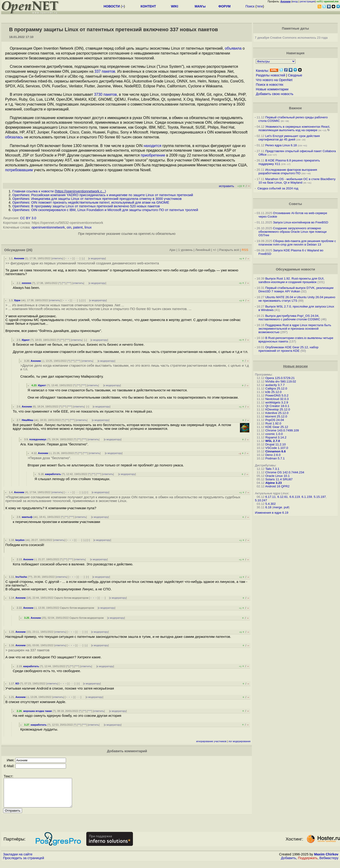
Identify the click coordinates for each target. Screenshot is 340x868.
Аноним (19, 258)
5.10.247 (261, 500)
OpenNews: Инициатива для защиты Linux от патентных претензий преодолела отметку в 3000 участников (97, 199)
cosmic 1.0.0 (274, 434)
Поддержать (308, 864)
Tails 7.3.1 (272, 469)
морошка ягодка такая (37, 711)
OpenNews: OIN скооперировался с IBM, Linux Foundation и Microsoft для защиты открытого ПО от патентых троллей (105, 210)
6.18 (268, 507)
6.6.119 (295, 497)
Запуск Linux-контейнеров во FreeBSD (301, 222)
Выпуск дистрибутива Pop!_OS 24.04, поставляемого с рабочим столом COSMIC (289, 318)
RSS (245, 250)
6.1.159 (307, 497)
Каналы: (262, 71)
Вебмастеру (329, 864)
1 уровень (185, 250)
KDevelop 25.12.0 (278, 409)
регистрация (307, 1)
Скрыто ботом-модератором (71, 598)
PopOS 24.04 (275, 420)
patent (78, 227)
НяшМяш (27, 420)
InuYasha (21, 577)
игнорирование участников (211, 741)
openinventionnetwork (48, 227)
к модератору (97, 258)
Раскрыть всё (229, 250)
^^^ (69, 283)
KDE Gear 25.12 (277, 427)
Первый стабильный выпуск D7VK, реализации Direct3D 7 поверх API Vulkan (296, 290)
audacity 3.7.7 (275, 385)
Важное (295, 108)
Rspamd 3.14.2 (276, 437)
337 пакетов (105, 71)
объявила (233, 48)
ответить (57, 258)
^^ (64, 283)
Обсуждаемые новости (295, 269)
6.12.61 (283, 497)
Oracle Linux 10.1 (278, 476)
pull (286, 507)
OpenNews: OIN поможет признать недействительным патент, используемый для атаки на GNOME (91, 202)
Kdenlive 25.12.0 (277, 413)
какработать (53, 474)
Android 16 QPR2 (277, 486)
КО (17, 683)
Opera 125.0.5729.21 (280, 378)
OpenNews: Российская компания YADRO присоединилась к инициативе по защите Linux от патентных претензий (103, 195)
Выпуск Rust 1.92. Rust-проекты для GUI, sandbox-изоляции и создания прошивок (291, 280)
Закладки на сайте (18, 860)
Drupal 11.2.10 (276, 444)
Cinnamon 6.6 (276, 451)
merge (278, 507)
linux (88, 227)
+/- (215, 250)
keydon (20, 540)
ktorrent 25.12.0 (276, 416)
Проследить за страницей (24, 864)
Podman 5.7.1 (275, 458)
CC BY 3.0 (28, 218)
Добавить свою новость (275, 94)
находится (153, 146)
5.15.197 (320, 497)
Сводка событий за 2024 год (278, 188)
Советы (295, 204)
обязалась (14, 137)
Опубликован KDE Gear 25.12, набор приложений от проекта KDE (288, 349)
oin (69, 227)
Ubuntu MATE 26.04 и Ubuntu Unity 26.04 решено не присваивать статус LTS (297, 299)
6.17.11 (271, 497)
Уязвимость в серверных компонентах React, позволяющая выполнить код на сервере (294, 128)
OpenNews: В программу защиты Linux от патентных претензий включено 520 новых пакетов (86, 206)
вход (295, 1)
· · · (77, 258)
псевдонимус (38, 439)
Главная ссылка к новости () (59, 191)
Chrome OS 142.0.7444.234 (285, 472)
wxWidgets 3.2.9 (277, 402)
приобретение (153, 155)
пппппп (26, 283)
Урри (17, 300)
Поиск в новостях (270, 85)
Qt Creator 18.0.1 (277, 406)
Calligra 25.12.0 (276, 388)
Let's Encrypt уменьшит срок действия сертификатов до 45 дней (289, 138)
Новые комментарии (272, 89)
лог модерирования (239, 741)
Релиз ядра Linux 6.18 (281, 145)
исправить (227, 186)
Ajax (172, 250)
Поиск (250, 6)
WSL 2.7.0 (273, 441)
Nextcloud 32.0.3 (277, 399)
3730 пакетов (105, 94)
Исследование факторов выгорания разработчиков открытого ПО (288, 171)
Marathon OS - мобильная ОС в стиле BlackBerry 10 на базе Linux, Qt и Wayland (297, 181)
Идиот (26, 340)
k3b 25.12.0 (274, 392)
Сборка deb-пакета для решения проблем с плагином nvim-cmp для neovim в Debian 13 (297, 243)
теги (260, 6)
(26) (29, 250)
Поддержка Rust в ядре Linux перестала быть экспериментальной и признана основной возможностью (295, 329)
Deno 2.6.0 (273, 455)
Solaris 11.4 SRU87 (279, 479)
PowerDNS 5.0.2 (277, 395)
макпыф (27, 517)
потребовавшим (19, 170)
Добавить (289, 864)
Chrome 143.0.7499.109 (282, 430)
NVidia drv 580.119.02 (281, 381)
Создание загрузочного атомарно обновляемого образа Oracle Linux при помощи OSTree (292, 232)
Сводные (295, 75)
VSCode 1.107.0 (277, 448)
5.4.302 (271, 504)
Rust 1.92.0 (273, 423)
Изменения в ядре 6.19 (272, 513)
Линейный (203, 250)
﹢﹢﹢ (68, 258)
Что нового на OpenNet (274, 80)
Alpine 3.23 (274, 483)
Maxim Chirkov (326, 860)
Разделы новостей (270, 75)
